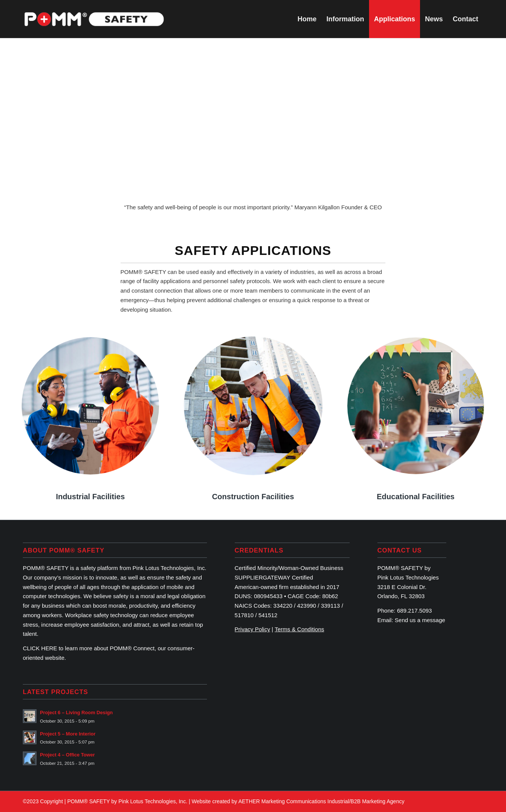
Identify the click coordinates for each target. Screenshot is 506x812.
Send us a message (420, 620)
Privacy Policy (252, 629)
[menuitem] (307, 19)
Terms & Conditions (299, 629)
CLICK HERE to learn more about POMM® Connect (89, 648)
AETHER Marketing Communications (282, 801)
